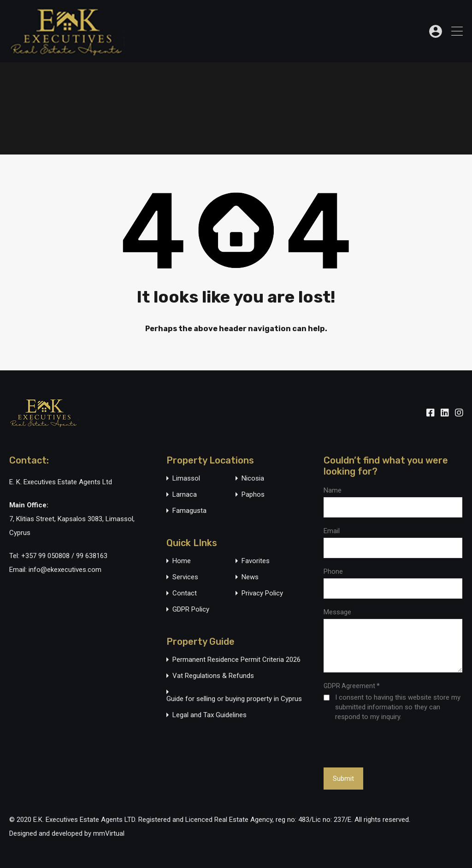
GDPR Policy (191, 609)
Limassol (186, 479)
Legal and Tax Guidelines (209, 715)
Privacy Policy (262, 593)
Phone (333, 571)
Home (182, 561)
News (250, 577)
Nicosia (253, 479)
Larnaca (185, 495)
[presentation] (374, 744)
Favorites (256, 561)
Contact (185, 593)
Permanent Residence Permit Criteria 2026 (236, 660)
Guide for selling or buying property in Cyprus (234, 699)
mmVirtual (109, 833)
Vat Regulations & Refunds (213, 676)
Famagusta (189, 511)
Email (332, 531)
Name (333, 490)
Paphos (253, 495)
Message (337, 612)
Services (185, 577)
